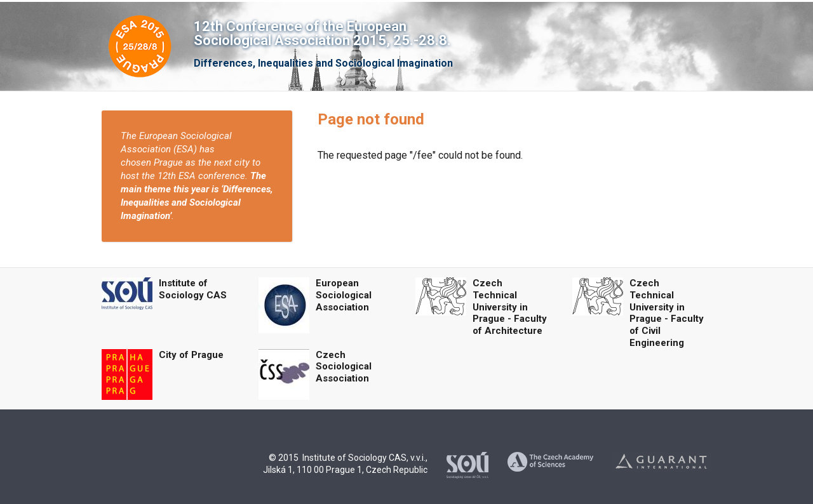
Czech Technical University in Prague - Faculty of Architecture (510, 307)
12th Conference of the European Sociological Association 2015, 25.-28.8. (322, 33)
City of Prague (191, 355)
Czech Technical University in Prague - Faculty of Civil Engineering (667, 313)
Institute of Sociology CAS (193, 289)
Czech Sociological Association (344, 367)
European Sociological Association (344, 295)
